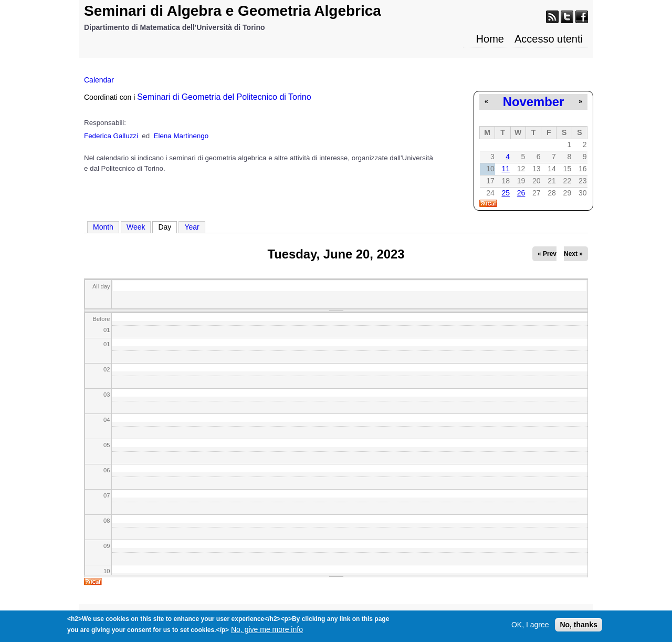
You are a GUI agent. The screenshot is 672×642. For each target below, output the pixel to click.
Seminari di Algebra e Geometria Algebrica (233, 11)
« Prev (547, 254)
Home (490, 39)
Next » (573, 254)
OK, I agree (530, 627)
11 (506, 169)
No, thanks (579, 627)
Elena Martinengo (181, 136)
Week (136, 227)
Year (192, 227)
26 (521, 193)
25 (506, 193)
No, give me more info (267, 632)
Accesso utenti (549, 39)
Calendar (99, 80)
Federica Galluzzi (111, 136)
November (533, 102)
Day (167, 226)
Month (103, 227)
